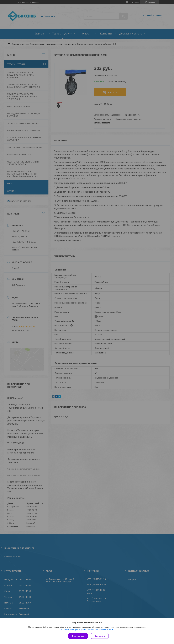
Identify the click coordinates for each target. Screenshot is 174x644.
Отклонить (100, 636)
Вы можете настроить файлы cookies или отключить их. (86, 630)
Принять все (78, 636)
